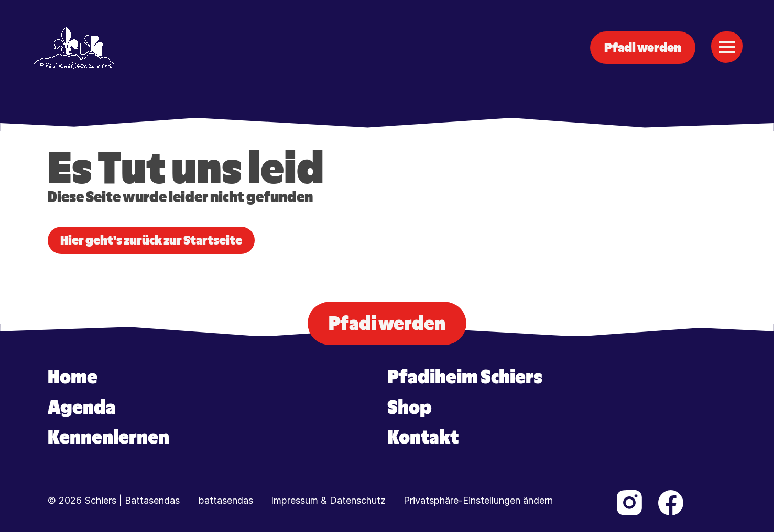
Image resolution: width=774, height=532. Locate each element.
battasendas (226, 501)
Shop (410, 407)
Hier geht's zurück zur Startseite (151, 240)
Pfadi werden (643, 47)
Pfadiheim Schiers (465, 377)
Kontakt (423, 437)
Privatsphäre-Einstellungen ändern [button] (478, 501)
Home (73, 377)
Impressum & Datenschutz (328, 501)
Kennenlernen (108, 437)
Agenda (82, 407)
